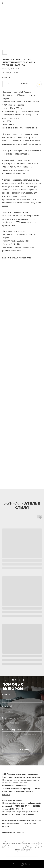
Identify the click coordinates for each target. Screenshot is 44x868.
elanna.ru (6, 794)
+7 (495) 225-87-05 (22, 806)
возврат (6, 826)
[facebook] (35, 832)
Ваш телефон (9, 718)
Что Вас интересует (11, 730)
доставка (32, 823)
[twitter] (40, 832)
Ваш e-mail (7, 706)
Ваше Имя (7, 694)
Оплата (25, 823)
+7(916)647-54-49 (16, 809)
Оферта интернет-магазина (13, 820)
